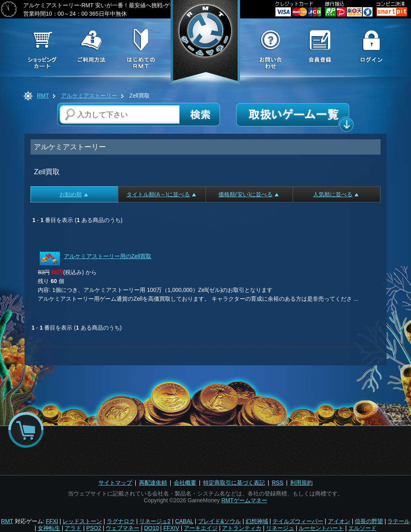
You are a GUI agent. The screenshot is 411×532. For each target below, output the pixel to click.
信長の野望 (369, 521)
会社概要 (185, 483)
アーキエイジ (201, 528)
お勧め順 (74, 194)
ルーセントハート (321, 528)
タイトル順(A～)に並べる (161, 194)
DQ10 (152, 528)
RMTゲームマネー (244, 500)
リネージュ (280, 528)
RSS (278, 483)
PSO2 (94, 528)
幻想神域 (257, 521)
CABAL (184, 521)
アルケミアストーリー (89, 96)
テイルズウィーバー (298, 521)
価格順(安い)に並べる (248, 194)
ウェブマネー (122, 528)
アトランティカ (242, 528)
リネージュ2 (155, 521)
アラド (73, 528)
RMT (43, 96)
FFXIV (171, 528)
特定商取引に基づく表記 (234, 483)
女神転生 (49, 528)
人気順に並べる (336, 194)
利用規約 (301, 483)
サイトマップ (115, 483)
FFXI (52, 521)
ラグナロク (121, 521)
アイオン (339, 521)
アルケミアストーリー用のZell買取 (108, 256)
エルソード (362, 528)
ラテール (399, 521)
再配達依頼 (153, 483)
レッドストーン (82, 521)
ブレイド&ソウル (219, 521)
